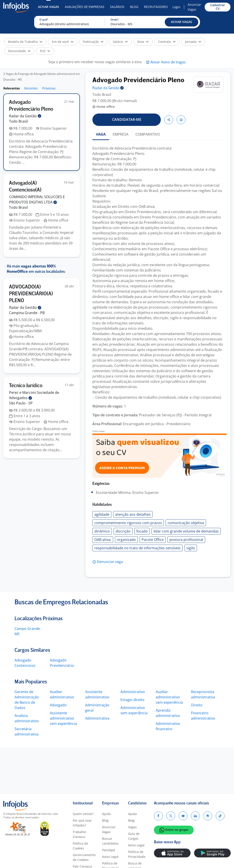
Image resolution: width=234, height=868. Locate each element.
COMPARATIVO (148, 134)
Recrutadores (156, 7)
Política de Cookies (80, 846)
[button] (182, 22)
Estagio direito (132, 700)
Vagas (132, 827)
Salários (117, 7)
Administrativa (97, 718)
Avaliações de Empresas (85, 7)
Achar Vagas (49, 7)
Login (176, 7)
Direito (197, 705)
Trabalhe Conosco (79, 834)
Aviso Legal (110, 857)
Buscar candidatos (110, 841)
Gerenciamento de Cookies (84, 857)
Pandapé (109, 850)
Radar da (25, 116)
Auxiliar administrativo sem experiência (169, 697)
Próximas (49, 88)
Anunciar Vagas (194, 7)
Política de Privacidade (137, 854)
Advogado (58, 705)
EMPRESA (121, 134)
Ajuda (106, 814)
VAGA (101, 134)
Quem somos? (83, 814)
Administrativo (133, 692)
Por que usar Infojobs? (82, 823)
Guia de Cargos (134, 836)
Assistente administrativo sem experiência (63, 718)
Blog (134, 7)
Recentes (31, 88)
